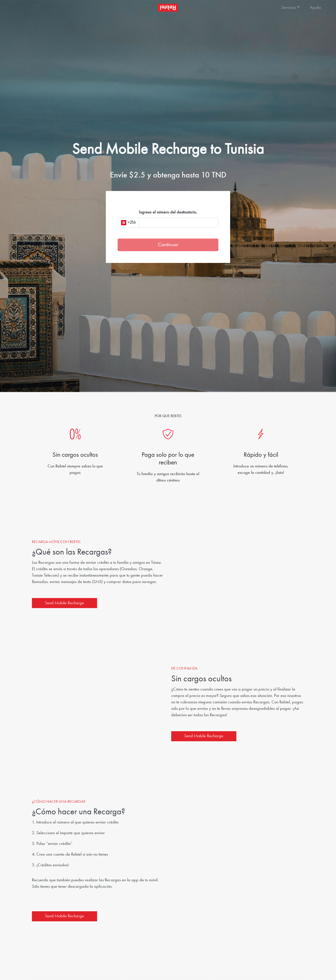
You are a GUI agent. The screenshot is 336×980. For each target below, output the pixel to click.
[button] (291, 8)
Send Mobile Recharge (64, 603)
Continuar (168, 245)
